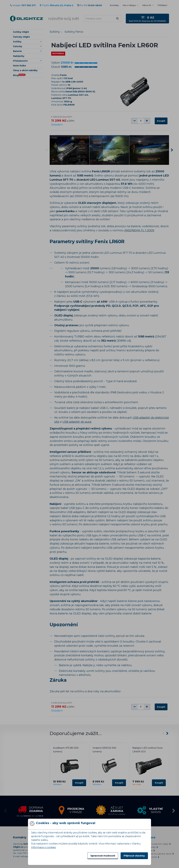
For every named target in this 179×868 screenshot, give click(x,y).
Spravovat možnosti (103, 856)
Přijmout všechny (134, 856)
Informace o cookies (43, 847)
